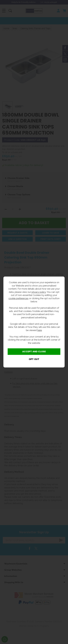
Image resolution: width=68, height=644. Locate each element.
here (40, 330)
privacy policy (39, 292)
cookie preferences (18, 298)
